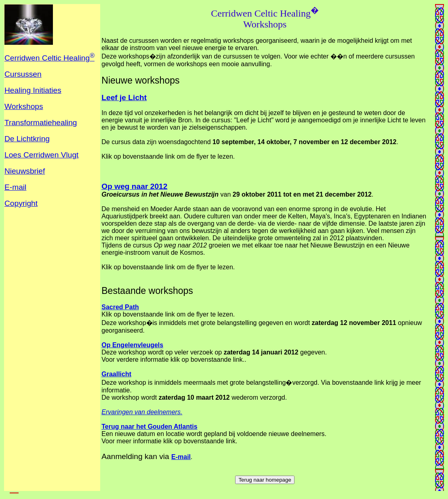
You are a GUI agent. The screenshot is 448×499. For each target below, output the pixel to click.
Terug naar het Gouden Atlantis (149, 427)
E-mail (181, 457)
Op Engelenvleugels (132, 345)
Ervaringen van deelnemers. (142, 412)
